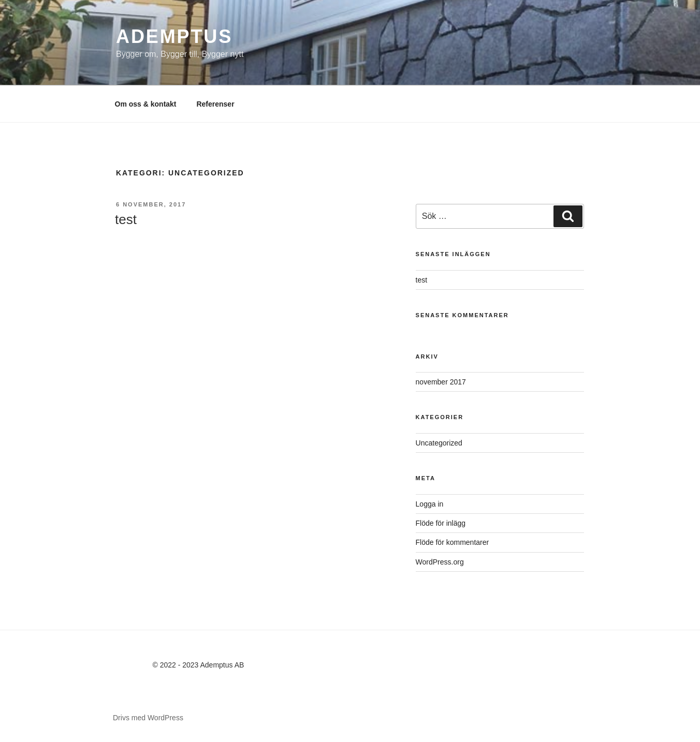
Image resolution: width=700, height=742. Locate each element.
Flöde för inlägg (441, 523)
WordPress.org (440, 562)
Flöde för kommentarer (453, 542)
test (126, 219)
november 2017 (441, 382)
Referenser (215, 104)
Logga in (430, 504)
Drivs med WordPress (148, 718)
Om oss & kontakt (146, 104)
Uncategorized (439, 443)
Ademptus (174, 36)
